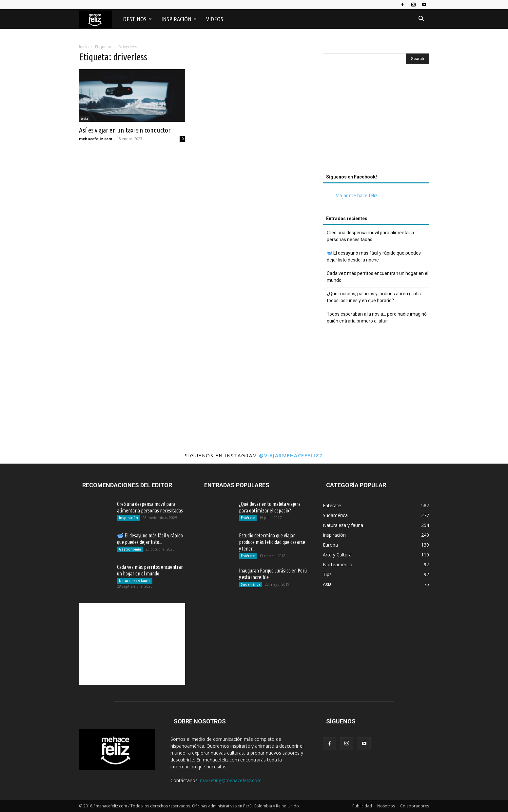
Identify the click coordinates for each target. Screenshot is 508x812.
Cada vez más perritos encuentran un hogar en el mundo (378, 277)
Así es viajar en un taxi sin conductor (125, 130)
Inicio (84, 47)
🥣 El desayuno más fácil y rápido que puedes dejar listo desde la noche (374, 256)
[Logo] (99, 19)
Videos (215, 19)
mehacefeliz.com (96, 139)
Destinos (137, 19)
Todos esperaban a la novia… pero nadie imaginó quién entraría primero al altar (377, 317)
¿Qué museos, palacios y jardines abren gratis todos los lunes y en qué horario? (374, 297)
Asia (85, 119)
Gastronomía (130, 549)
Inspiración (179, 19)
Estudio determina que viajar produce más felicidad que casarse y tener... (272, 542)
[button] (421, 20)
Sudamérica (251, 584)
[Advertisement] (376, 121)
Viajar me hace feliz (357, 195)
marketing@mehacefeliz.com (231, 780)
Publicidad (362, 806)
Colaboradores (415, 806)
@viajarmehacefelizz (291, 455)
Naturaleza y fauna (135, 581)
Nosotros (386, 806)
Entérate (248, 518)
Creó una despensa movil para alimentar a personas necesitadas (370, 236)
